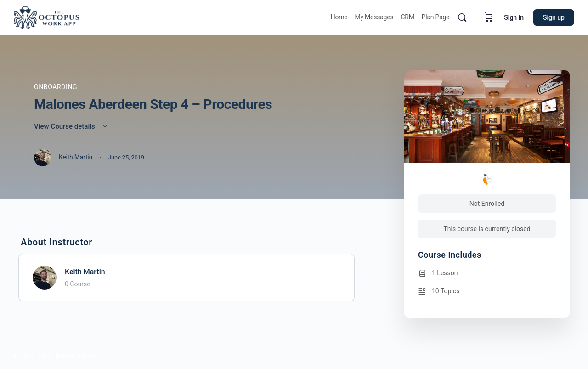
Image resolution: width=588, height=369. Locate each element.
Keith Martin (85, 272)
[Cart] (489, 17)
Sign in (514, 17)
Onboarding (56, 87)
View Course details (71, 126)
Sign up (554, 17)
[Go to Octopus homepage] (46, 17)
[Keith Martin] (45, 277)
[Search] (462, 17)
